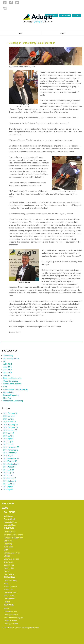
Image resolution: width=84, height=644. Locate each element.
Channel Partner (11, 611)
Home (6, 608)
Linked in (5, 3)
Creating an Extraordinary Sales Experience (32, 43)
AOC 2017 (8, 370)
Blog (6, 584)
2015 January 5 (10, 478)
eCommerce (9, 565)
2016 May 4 (8, 456)
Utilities (7, 556)
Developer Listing (11, 624)
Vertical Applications (12, 553)
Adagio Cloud (9, 519)
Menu (21, 33)
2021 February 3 (10, 413)
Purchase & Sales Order (13, 538)
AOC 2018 (8, 372)
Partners (9, 605)
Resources (10, 577)
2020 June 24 (9, 416)
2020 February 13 (11, 427)
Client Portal (64, 15)
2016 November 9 (11, 450)
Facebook (11, 3)
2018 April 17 (9, 439)
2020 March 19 (10, 422)
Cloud (5, 508)
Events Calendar (11, 587)
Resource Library (11, 581)
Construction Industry (12, 384)
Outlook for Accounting (13, 401)
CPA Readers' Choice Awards (16, 389)
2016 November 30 (11, 447)
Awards (7, 375)
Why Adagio (8, 504)
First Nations (9, 574)
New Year (7, 398)
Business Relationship (12, 378)
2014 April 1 (8, 489)
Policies (7, 602)
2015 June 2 (8, 475)
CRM (6, 550)
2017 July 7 (8, 442)
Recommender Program (14, 618)
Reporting (8, 544)
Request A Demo (11, 593)
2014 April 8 (8, 487)
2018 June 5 (8, 436)
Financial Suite (10, 532)
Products (9, 528)
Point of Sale (9, 568)
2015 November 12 (11, 458)
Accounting (8, 356)
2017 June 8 (8, 444)
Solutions (9, 512)
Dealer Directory (10, 621)
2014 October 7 (10, 481)
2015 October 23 (10, 461)
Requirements (10, 599)
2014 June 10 (9, 484)
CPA (5, 387)
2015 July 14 (9, 473)
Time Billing (9, 547)
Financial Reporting (11, 395)
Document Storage (12, 559)
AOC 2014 (8, 364)
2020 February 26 (11, 425)
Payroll (7, 571)
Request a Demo (11, 522)
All (4, 361)
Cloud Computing (11, 381)
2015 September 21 (11, 464)
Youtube (5, 8)
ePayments (9, 562)
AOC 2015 (8, 367)
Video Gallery (9, 596)
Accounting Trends (11, 358)
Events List (8, 590)
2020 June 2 (8, 419)
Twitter (17, 3)
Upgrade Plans (10, 525)
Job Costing (9, 541)
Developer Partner (11, 614)
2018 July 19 (9, 433)
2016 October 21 (10, 453)
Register (75, 15)
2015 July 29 (9, 470)
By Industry (8, 516)
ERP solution (9, 392)
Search (63, 33)
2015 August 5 (9, 467)
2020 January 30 (10, 430)
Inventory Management (13, 535)
